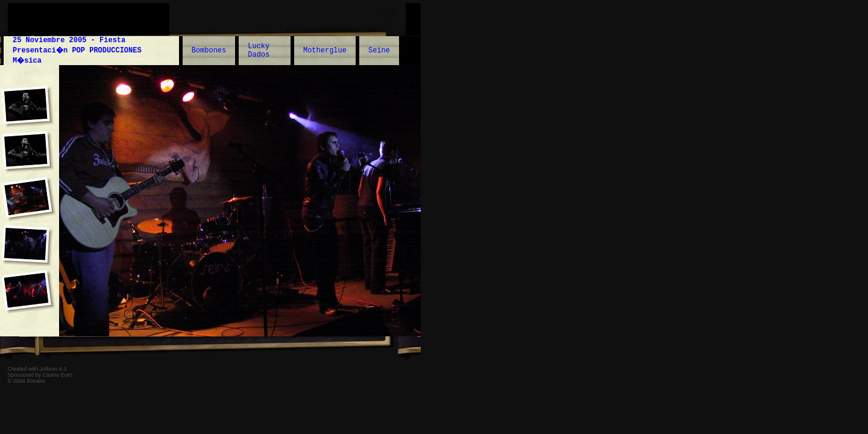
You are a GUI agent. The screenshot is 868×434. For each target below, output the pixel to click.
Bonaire (36, 381)
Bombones (209, 51)
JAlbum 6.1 (53, 369)
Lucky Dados (259, 51)
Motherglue (325, 51)
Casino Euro (58, 375)
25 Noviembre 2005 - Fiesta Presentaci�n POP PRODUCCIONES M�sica (77, 51)
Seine (379, 51)
